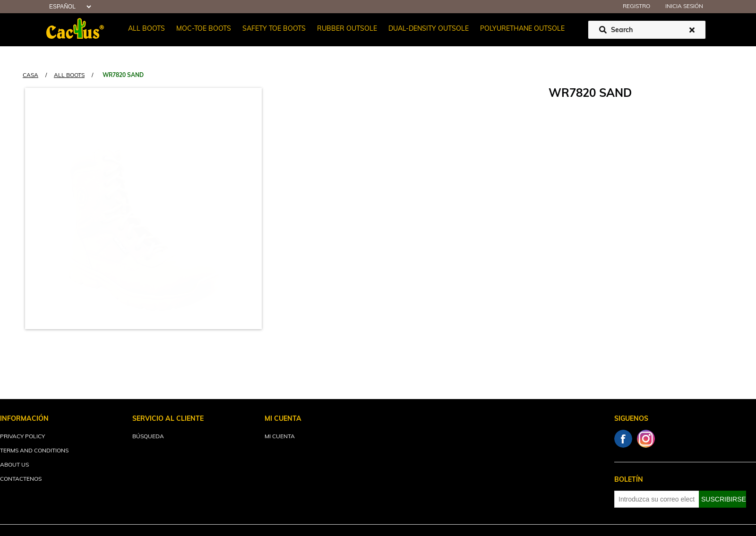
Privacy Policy (22, 437)
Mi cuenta (280, 437)
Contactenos (21, 479)
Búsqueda (148, 437)
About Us (14, 465)
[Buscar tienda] (647, 30)
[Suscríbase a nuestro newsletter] (657, 499)
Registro (636, 7)
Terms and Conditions (34, 451)
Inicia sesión (684, 7)
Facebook (623, 439)
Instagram (646, 439)
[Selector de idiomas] (69, 7)
